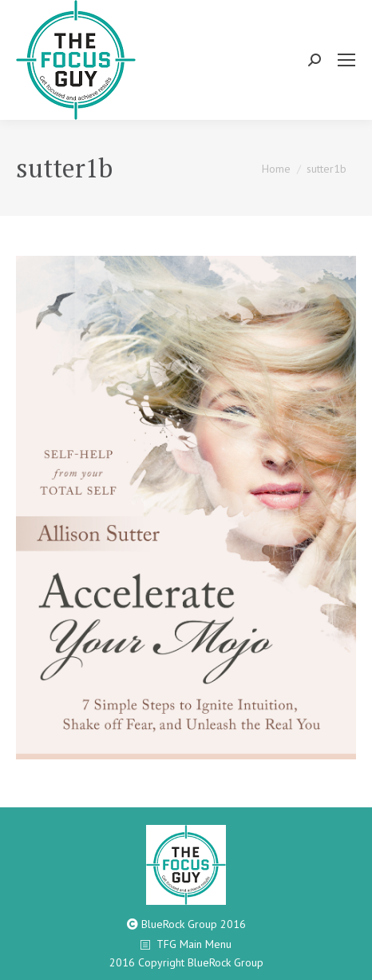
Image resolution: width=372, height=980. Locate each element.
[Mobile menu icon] (346, 60)
